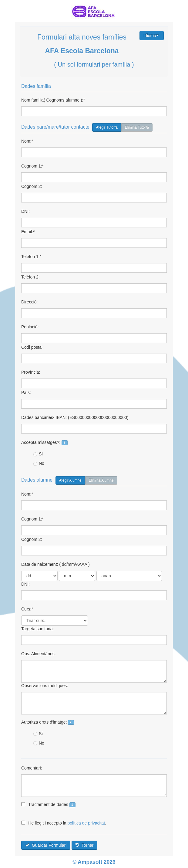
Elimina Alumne (101, 480)
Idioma (151, 36)
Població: (30, 327)
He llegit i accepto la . (64, 823)
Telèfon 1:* (31, 257)
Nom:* (27, 141)
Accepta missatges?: (44, 443)
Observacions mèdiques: (45, 686)
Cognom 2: (32, 186)
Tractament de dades (48, 804)
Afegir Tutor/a (107, 127)
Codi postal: (32, 347)
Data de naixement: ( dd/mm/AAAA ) (55, 564)
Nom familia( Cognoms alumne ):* (53, 100)
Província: (31, 372)
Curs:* (27, 609)
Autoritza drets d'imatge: (48, 722)
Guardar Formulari (46, 845)
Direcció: (29, 302)
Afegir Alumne (70, 480)
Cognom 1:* (32, 166)
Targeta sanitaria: (37, 629)
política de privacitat (86, 823)
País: (26, 393)
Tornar (84, 845)
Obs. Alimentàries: (39, 654)
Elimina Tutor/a (137, 127)
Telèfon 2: (30, 277)
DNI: (25, 211)
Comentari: (32, 768)
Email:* (28, 232)
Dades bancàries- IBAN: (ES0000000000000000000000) (75, 417)
